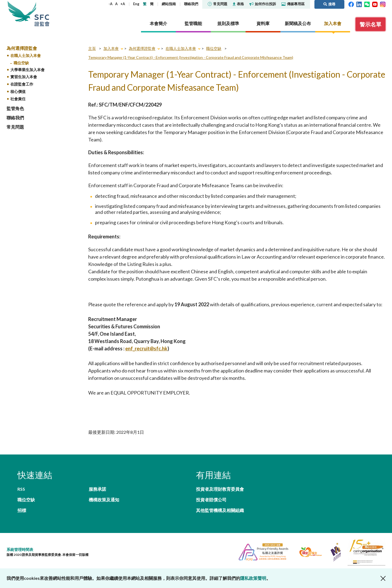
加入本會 (111, 48)
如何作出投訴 (263, 4)
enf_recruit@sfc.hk (146, 348)
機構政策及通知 (104, 500)
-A (111, 4)
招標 (22, 510)
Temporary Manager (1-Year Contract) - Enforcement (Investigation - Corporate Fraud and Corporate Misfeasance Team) (191, 57)
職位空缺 (21, 63)
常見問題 (218, 4)
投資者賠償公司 (211, 500)
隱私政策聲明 (253, 578)
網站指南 (169, 4)
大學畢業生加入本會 (27, 70)
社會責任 (18, 99)
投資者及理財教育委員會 (220, 489)
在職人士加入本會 (26, 55)
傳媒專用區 (293, 4)
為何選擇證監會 (22, 48)
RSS (21, 489)
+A (123, 4)
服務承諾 (97, 489)
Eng (136, 4)
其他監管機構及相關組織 (220, 510)
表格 (238, 4)
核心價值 (18, 91)
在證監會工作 (22, 84)
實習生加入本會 (24, 77)
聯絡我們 (191, 4)
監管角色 (15, 108)
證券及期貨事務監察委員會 (42, 13)
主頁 (92, 48)
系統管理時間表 (20, 549)
